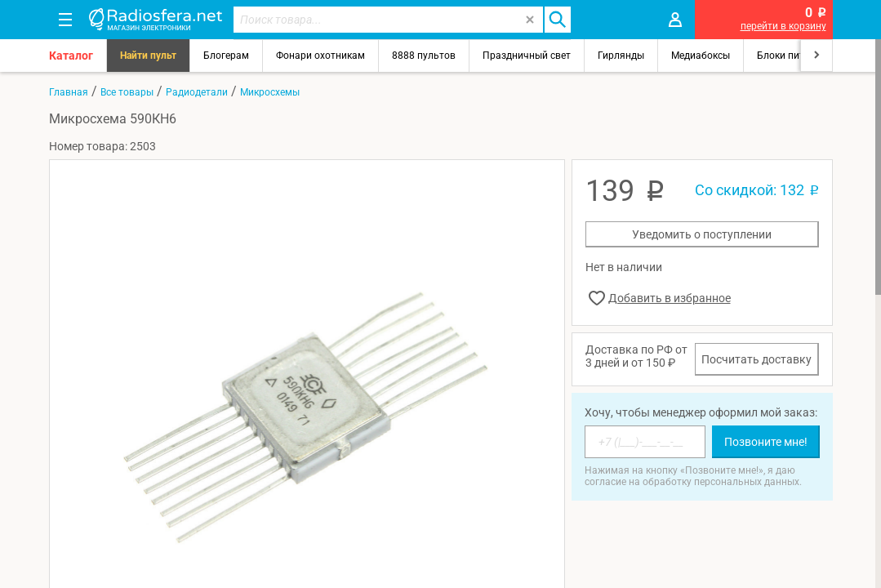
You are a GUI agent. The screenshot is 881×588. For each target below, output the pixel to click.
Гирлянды (621, 56)
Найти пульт (148, 56)
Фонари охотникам (320, 56)
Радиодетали (197, 92)
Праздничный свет (527, 56)
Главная (69, 92)
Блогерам (226, 56)
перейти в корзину (783, 26)
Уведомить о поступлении (702, 234)
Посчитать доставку (756, 359)
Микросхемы (270, 92)
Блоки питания (792, 56)
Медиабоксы (701, 56)
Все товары (127, 92)
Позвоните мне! (766, 442)
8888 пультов (424, 56)
